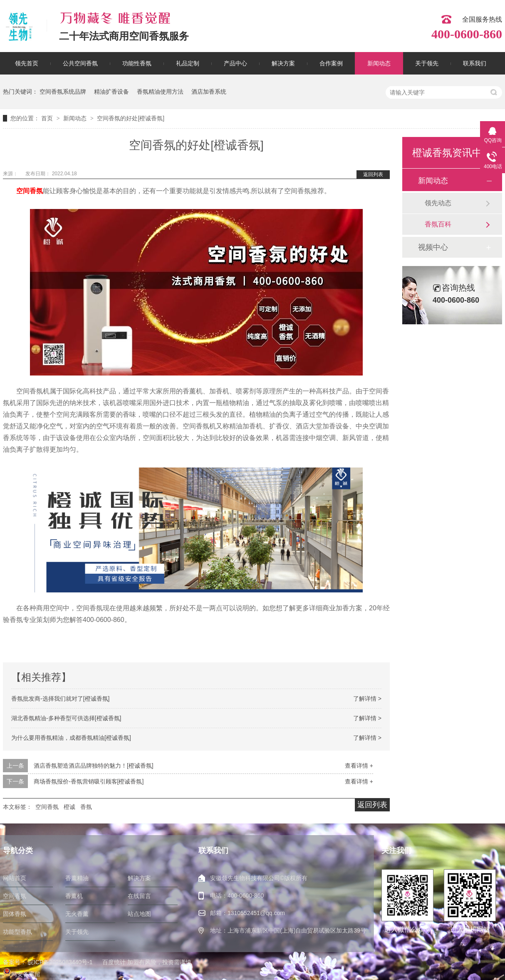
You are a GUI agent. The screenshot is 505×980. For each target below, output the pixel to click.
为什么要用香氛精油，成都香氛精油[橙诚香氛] (71, 738)
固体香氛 (15, 914)
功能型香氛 (17, 932)
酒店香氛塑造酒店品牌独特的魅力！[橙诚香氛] (94, 766)
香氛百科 (438, 224)
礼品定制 (188, 63)
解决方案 (283, 63)
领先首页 (27, 63)
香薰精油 (77, 878)
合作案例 (331, 63)
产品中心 (235, 63)
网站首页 (15, 878)
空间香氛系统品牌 (63, 92)
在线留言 (139, 896)
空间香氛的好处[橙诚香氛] (131, 118)
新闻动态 (379, 63)
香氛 (86, 807)
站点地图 (139, 914)
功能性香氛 (137, 63)
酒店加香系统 (209, 92)
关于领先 (427, 63)
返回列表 (373, 174)
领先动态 (438, 203)
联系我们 (475, 63)
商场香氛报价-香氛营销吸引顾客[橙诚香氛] (89, 781)
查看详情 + (359, 766)
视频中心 (433, 247)
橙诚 (69, 807)
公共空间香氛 (80, 63)
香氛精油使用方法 (160, 92)
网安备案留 (22, 974)
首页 (48, 118)
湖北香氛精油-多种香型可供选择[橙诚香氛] (66, 718)
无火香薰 (77, 914)
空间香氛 (30, 191)
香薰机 (74, 896)
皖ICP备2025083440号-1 (60, 962)
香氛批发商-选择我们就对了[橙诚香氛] (60, 699)
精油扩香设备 (111, 92)
